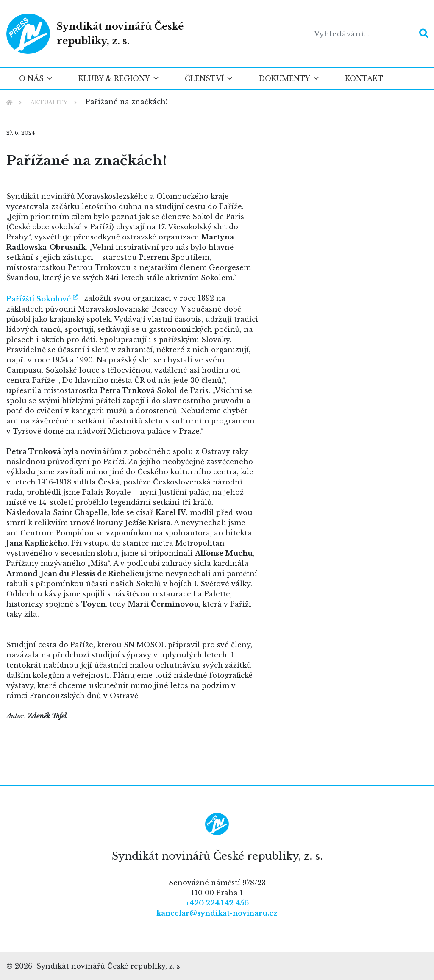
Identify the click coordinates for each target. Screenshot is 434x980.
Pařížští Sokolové (39, 299)
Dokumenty (289, 78)
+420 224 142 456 (217, 903)
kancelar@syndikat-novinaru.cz (217, 913)
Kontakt (364, 78)
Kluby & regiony (119, 78)
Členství (209, 78)
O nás (36, 78)
